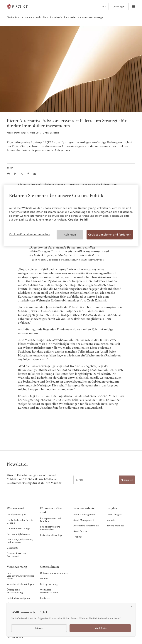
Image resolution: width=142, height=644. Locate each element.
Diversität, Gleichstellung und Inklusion (20, 541)
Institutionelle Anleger (52, 535)
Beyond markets (115, 525)
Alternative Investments (86, 525)
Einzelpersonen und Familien (50, 520)
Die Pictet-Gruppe (17, 514)
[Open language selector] (103, 6)
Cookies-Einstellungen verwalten (30, 234)
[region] (71, 216)
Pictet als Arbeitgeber (18, 598)
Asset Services (81, 531)
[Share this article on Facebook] (28, 174)
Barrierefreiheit (15, 637)
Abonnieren (127, 480)
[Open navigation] (133, 6)
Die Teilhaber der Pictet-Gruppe (20, 521)
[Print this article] (9, 174)
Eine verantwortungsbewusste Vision (20, 576)
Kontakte (45, 598)
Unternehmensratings (18, 528)
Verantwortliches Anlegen (20, 584)
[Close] (132, 607)
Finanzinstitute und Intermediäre (50, 528)
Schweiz (39, 628)
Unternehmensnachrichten (54, 573)
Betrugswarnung (49, 584)
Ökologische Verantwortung (15, 591)
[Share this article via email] (35, 174)
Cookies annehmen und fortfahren (110, 235)
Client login (119, 7)
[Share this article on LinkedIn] (15, 174)
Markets (111, 520)
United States (100, 628)
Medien (44, 578)
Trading (77, 537)
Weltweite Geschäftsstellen (49, 591)
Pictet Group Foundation (20, 603)
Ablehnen (70, 235)
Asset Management (84, 520)
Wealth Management (84, 514)
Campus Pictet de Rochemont (16, 555)
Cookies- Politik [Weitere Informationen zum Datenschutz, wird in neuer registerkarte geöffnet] (78, 220)
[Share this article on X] (22, 174)
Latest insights (114, 514)
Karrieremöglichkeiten (19, 534)
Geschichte (13, 548)
